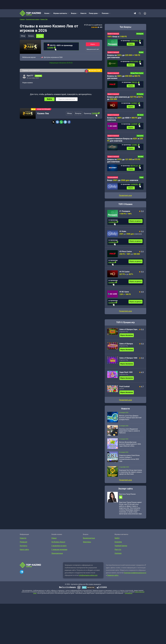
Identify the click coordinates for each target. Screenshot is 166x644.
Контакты (23, 547)
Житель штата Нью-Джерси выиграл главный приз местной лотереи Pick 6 (130, 419)
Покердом (140, 34)
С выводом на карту (59, 547)
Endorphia (118, 543)
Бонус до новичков (123, 181)
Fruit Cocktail (125, 388)
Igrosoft (122, 390)
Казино (47, 13)
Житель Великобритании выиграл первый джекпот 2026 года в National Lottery (130, 445)
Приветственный (113, 34)
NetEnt (117, 539)
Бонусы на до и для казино (124, 77)
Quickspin (118, 555)
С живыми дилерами (59, 551)
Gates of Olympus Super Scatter (129, 331)
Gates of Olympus (126, 345)
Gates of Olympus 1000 (128, 359)
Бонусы (74, 13)
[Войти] (144, 13)
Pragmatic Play (124, 333)
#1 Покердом (125, 212)
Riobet (141, 53)
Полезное (105, 13)
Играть (93, 44)
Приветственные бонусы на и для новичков (125, 140)
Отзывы (40, 36)
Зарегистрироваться (67, 99)
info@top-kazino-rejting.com (88, 577)
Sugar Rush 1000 (126, 373)
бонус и (117, 37)
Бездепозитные (89, 539)
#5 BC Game (124, 293)
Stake (141, 178)
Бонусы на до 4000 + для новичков (124, 119)
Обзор (23, 36)
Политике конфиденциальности (135, 574)
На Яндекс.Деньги (58, 543)
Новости (83, 13)
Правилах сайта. (113, 577)
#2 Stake (123, 233)
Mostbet (141, 157)
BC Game (140, 115)
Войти (49, 99)
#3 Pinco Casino (126, 253)
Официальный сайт (93, 49)
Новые (54, 539)
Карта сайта (24, 551)
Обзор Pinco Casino (137, 73)
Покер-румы (93, 13)
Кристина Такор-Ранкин (127, 495)
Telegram (135, 13)
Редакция (23, 543)
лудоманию (129, 595)
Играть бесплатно (127, 336)
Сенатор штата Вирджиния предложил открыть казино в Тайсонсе (129, 432)
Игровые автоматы (60, 13)
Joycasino (140, 136)
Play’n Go (118, 551)
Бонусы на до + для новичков (124, 56)
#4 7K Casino (124, 273)
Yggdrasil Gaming (121, 547)
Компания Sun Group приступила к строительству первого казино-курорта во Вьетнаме (131, 473)
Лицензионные (57, 555)
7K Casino (140, 95)
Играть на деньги (136, 222)
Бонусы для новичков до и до (125, 98)
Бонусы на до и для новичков (124, 161)
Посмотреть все (125, 312)
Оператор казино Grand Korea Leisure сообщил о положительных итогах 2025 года (129, 459)
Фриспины (87, 543)
